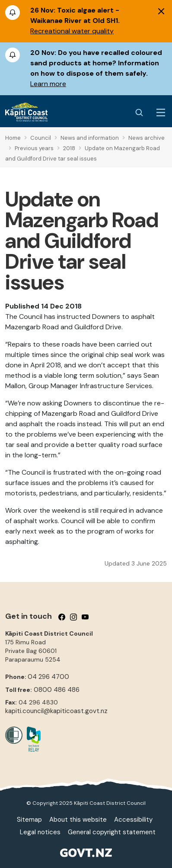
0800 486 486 (57, 690)
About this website (78, 820)
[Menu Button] (161, 113)
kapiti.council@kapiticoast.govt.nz (56, 711)
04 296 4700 (48, 677)
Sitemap (29, 820)
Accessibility (133, 820)
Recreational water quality (72, 31)
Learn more (48, 84)
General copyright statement (112, 832)
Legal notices (40, 832)
